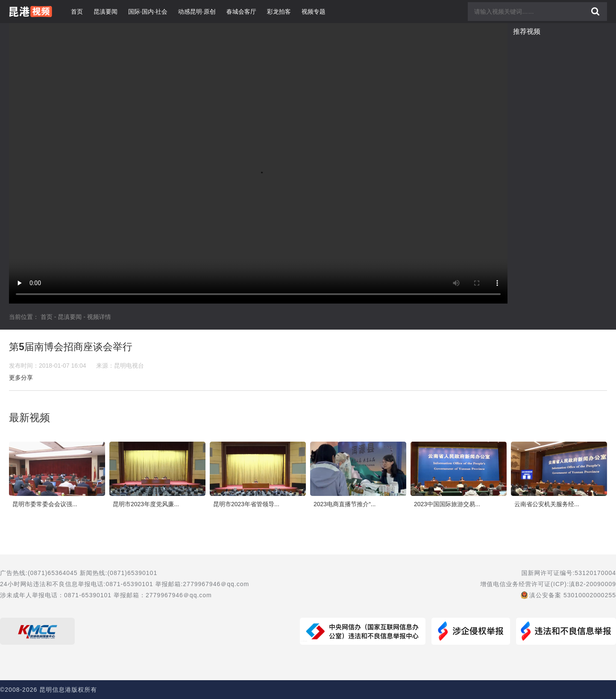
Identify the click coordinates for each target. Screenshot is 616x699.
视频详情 (99, 317)
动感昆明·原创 (197, 12)
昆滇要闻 (106, 12)
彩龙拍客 (279, 12)
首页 (77, 12)
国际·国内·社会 (148, 12)
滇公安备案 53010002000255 (573, 595)
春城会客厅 (241, 12)
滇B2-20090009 (593, 584)
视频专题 (314, 12)
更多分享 (21, 378)
